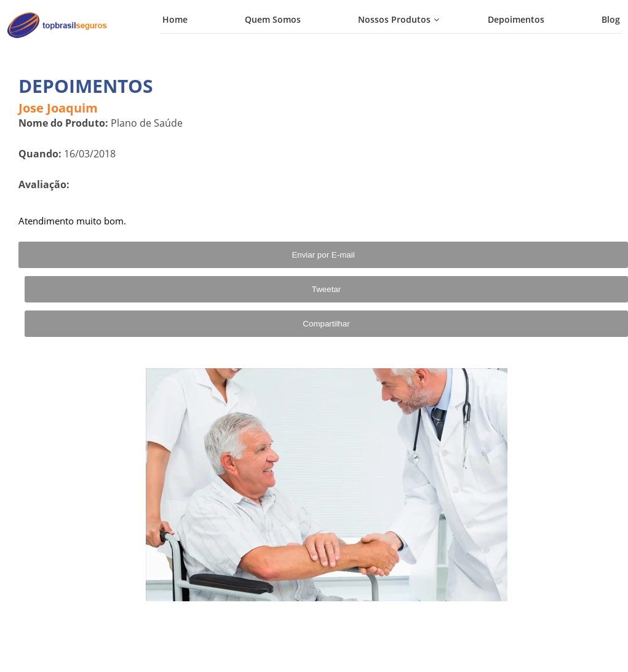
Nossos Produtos (394, 19)
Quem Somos (273, 19)
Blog (611, 19)
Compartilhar (326, 324)
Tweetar (326, 289)
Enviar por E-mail (323, 255)
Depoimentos (516, 19)
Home (175, 19)
